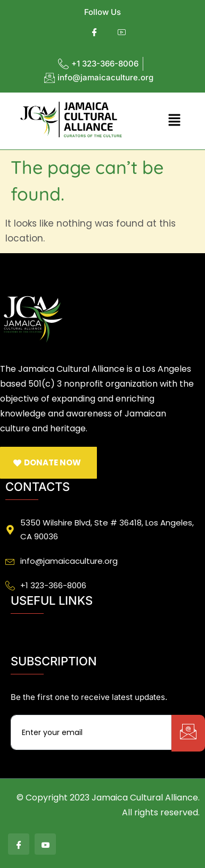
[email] (91, 732)
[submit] (188, 733)
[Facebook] (95, 33)
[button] (174, 121)
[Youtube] (122, 33)
